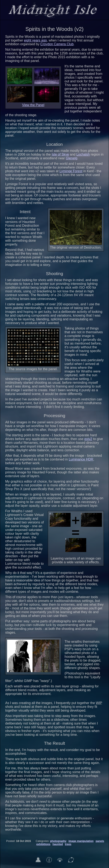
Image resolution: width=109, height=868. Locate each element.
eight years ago (35, 40)
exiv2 (88, 439)
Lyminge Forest (71, 171)
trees (68, 844)
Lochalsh (83, 154)
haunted (58, 844)
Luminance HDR (81, 459)
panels (100, 841)
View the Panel (33, 105)
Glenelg (72, 158)
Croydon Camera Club (57, 44)
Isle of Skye (60, 154)
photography (58, 841)
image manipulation (81, 841)
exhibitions (43, 844)
